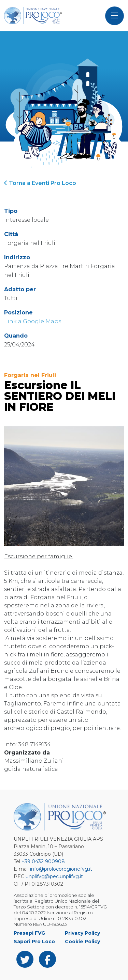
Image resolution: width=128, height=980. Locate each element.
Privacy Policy (82, 933)
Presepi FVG (29, 933)
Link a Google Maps (33, 321)
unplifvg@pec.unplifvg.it (54, 876)
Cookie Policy (82, 942)
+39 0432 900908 (43, 861)
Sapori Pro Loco (34, 942)
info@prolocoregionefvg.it (61, 869)
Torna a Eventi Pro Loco (40, 183)
